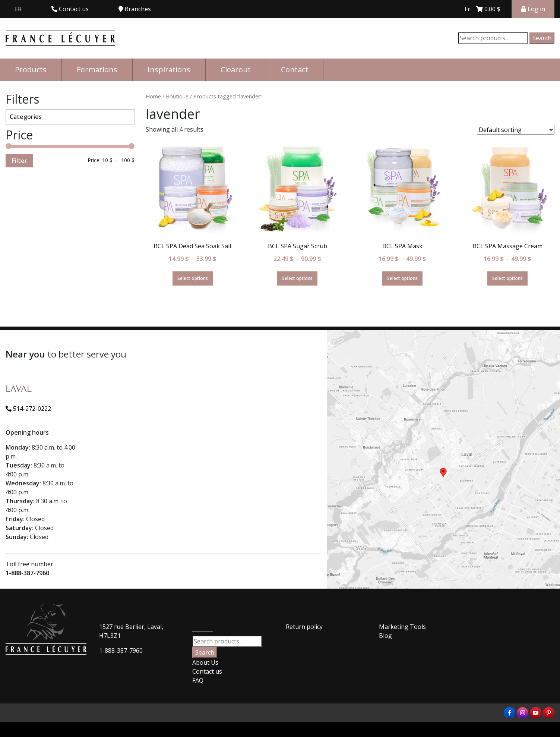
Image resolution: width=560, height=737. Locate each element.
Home (153, 96)
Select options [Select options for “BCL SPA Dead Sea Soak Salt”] (193, 278)
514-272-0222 (28, 409)
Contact (295, 70)
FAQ (198, 680)
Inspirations (169, 70)
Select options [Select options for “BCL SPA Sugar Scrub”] (297, 278)
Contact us (207, 671)
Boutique (177, 96)
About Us (205, 662)
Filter (19, 161)
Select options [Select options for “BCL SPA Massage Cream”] (507, 278)
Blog (385, 636)
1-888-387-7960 (27, 573)
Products (31, 70)
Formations (97, 70)
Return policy (304, 627)
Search (542, 38)
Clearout (236, 70)
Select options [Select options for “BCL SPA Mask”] (402, 278)
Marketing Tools (402, 627)
